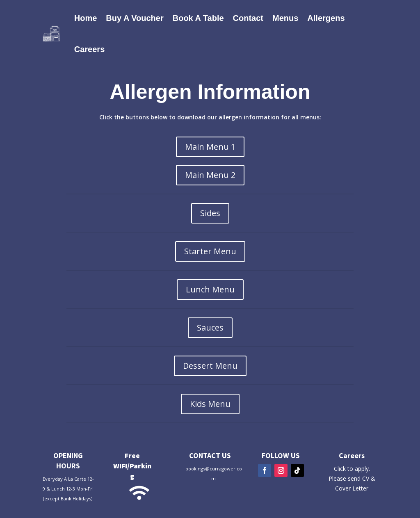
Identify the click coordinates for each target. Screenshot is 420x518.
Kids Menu (210, 404)
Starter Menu (210, 251)
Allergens (326, 18)
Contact (248, 18)
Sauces (210, 327)
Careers (90, 49)
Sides (210, 213)
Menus (285, 18)
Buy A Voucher (135, 18)
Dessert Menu (210, 366)
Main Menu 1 (210, 147)
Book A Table (198, 18)
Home (86, 18)
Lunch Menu (210, 289)
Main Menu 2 (210, 175)
